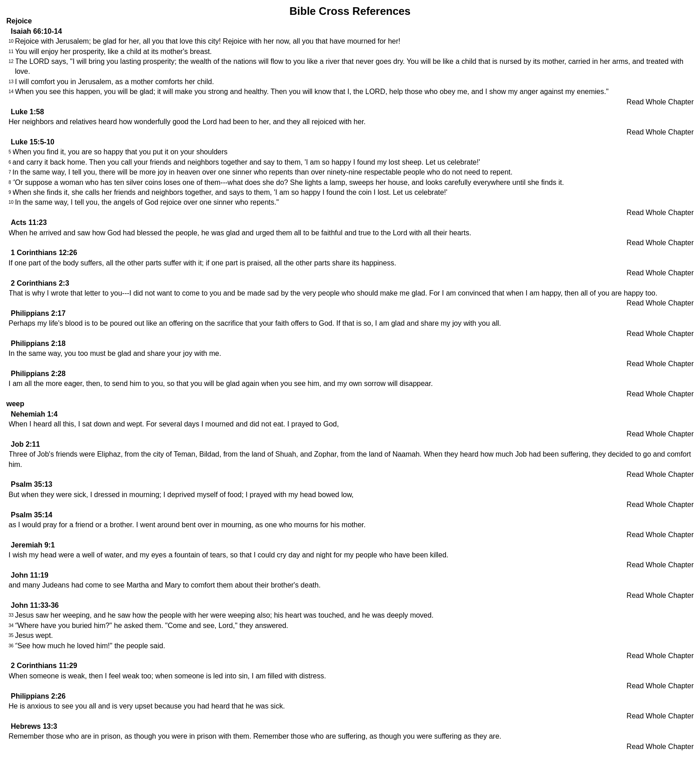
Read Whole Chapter (660, 102)
